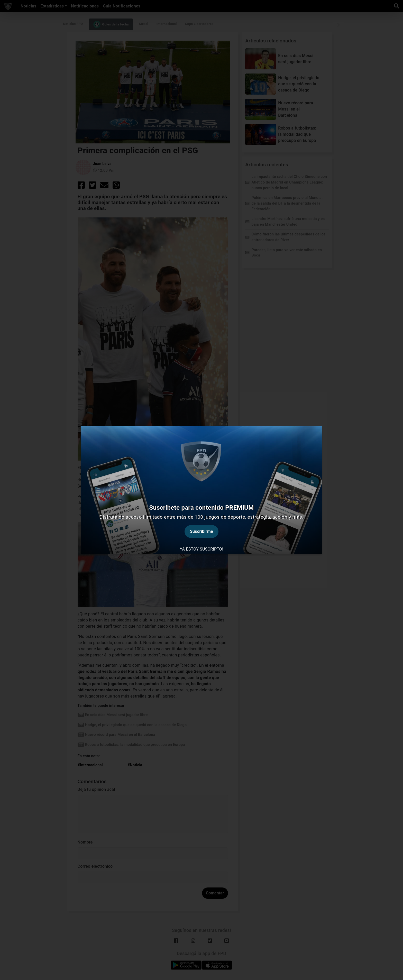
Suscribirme (201, 531)
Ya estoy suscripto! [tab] (201, 549)
